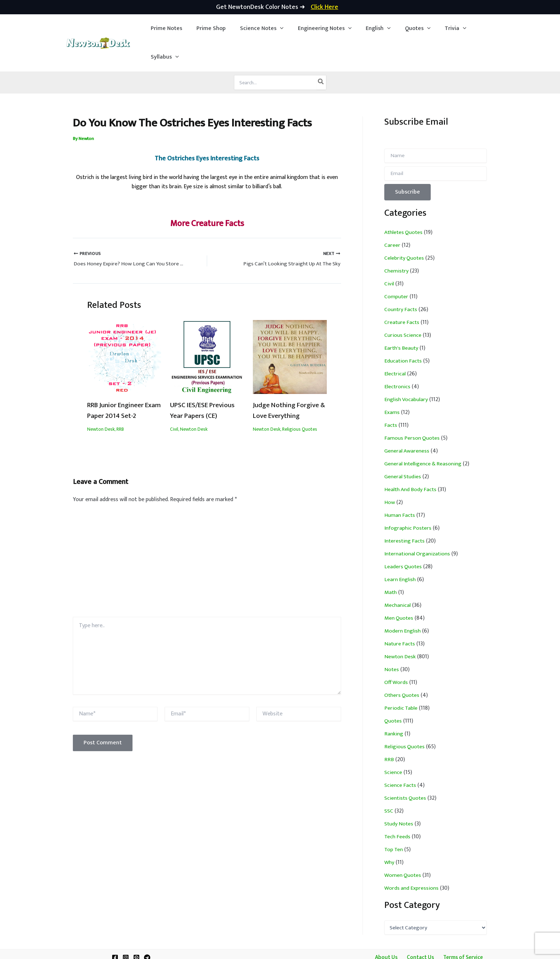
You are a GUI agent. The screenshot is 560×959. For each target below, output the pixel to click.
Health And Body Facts (411, 461)
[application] (274, 29)
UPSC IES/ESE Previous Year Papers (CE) (206, 383)
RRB (120, 401)
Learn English (400, 551)
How (390, 474)
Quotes (393, 692)
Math (391, 564)
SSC (389, 782)
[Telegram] (147, 929)
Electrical (395, 345)
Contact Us (419, 929)
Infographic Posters (408, 500)
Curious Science (403, 307)
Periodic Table (401, 680)
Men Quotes (399, 590)
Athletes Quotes (404, 204)
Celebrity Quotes (405, 229)
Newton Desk (101, 401)
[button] (256, 29)
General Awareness (407, 422)
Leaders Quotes (403, 538)
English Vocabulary (406, 371)
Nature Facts (400, 615)
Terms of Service (460, 929)
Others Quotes (402, 667)
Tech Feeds (398, 808)
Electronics (397, 358)
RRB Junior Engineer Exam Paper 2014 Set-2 (122, 383)
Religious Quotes (300, 401)
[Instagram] (126, 929)
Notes (392, 641)
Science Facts (401, 757)
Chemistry (397, 242)
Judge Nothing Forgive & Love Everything (288, 383)
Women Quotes (403, 847)
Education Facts (404, 332)
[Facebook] (115, 929)
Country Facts (401, 281)
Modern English (403, 602)
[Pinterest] (136, 929)
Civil (174, 401)
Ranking (394, 705)
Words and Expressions (412, 860)
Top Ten (394, 821)
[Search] (321, 54)
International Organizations (418, 525)
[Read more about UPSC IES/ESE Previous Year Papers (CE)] (207, 329)
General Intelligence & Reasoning (424, 435)
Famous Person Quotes (412, 409)
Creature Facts (402, 294)
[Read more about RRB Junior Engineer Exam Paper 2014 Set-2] (124, 329)
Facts (391, 397)
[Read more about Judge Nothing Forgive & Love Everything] (290, 329)
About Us (387, 929)
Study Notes (399, 795)
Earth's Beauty (402, 319)
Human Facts (400, 487)
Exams (392, 384)
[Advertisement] (207, 535)
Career (392, 217)
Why (389, 834)
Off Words (397, 654)
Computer (396, 268)
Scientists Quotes (406, 770)
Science (393, 744)
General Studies (403, 448)
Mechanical (397, 577)
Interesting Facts (405, 512)
